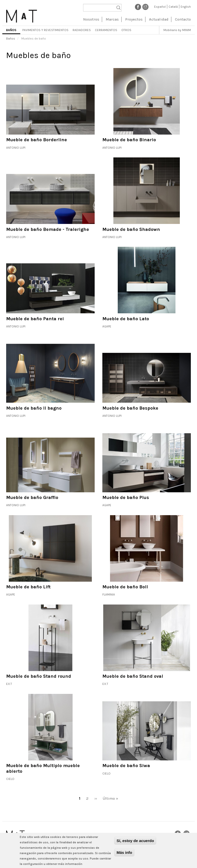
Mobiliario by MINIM (177, 30)
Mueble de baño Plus (126, 497)
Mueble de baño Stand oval (133, 676)
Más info (124, 852)
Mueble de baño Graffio (32, 497)
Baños (11, 30)
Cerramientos (106, 30)
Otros (126, 30)
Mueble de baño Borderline (37, 140)
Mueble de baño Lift (28, 587)
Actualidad (159, 19)
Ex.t (9, 684)
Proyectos (134, 19)
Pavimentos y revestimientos (45, 30)
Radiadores (82, 30)
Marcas (112, 19)
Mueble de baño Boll (125, 587)
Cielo (10, 779)
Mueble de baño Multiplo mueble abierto (43, 768)
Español (160, 7)
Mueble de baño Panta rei (35, 319)
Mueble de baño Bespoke (130, 408)
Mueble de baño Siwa (126, 766)
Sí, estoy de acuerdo (135, 841)
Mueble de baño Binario (129, 140)
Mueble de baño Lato (126, 319)
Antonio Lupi (16, 148)
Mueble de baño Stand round (39, 676)
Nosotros (91, 19)
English (186, 7)
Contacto (183, 19)
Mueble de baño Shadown (131, 229)
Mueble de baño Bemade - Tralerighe (48, 229)
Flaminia (109, 595)
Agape (107, 326)
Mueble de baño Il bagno (34, 408)
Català (173, 7)
